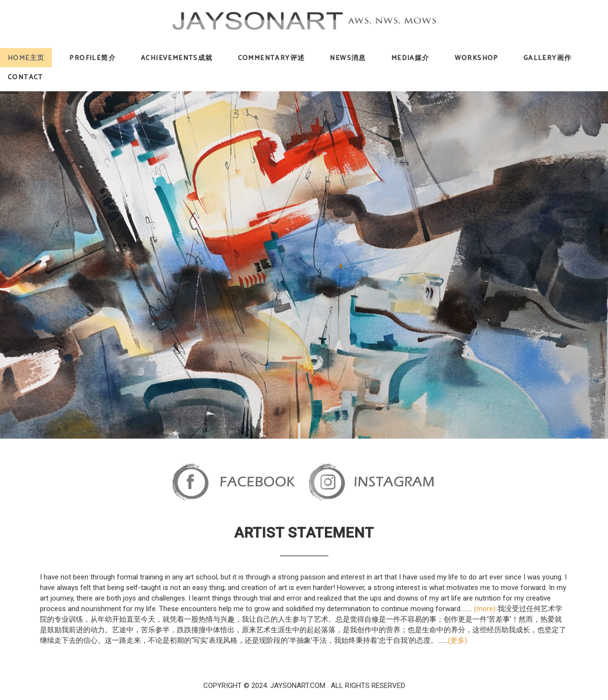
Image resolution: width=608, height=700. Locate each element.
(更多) (458, 640)
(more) (485, 609)
